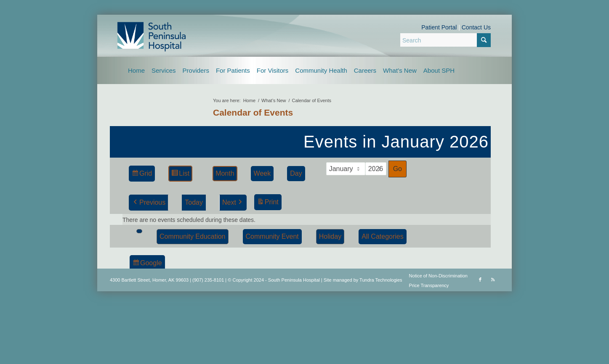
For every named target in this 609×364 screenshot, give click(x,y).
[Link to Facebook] (480, 280)
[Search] (445, 40)
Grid (142, 175)
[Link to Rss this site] (493, 280)
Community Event (272, 236)
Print (268, 203)
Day (296, 173)
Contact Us (476, 27)
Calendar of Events (253, 112)
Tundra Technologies (381, 280)
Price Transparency (429, 285)
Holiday (330, 236)
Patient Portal (439, 27)
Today (194, 202)
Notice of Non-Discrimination (438, 276)
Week (262, 173)
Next (233, 203)
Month (225, 173)
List (180, 175)
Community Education (193, 236)
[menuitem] (136, 70)
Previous (149, 203)
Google (147, 264)
